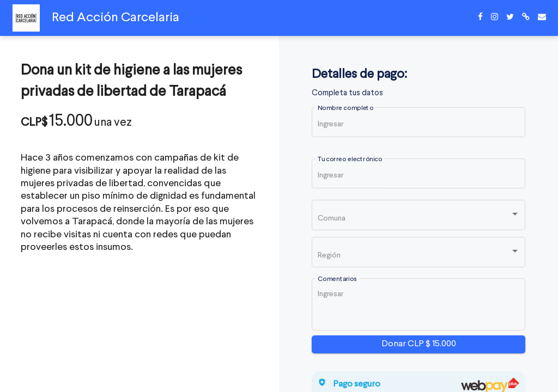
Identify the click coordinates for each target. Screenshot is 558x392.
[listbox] (419, 218)
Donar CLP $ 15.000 (419, 344)
